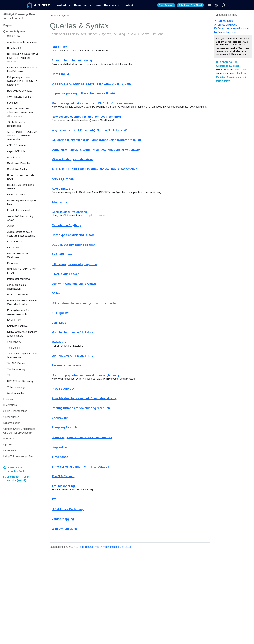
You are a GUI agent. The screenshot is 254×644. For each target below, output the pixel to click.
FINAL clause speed (66, 274)
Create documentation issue (231, 28)
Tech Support (166, 5)
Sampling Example (65, 427)
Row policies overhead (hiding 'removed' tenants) (86, 117)
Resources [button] (81, 5)
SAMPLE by (60, 418)
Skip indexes (61, 447)
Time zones (60, 457)
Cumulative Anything (66, 225)
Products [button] (62, 5)
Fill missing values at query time (74, 264)
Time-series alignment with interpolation (80, 467)
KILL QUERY (60, 313)
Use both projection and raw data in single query (86, 375)
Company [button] (110, 5)
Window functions (64, 529)
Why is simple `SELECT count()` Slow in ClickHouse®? (90, 130)
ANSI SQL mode (63, 179)
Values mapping (63, 519)
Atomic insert (61, 202)
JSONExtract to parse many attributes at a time (86, 303)
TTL (55, 499)
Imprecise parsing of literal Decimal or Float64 (84, 93)
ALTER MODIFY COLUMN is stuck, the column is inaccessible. (95, 169)
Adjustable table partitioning (72, 60)
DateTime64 (60, 74)
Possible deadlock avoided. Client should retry (84, 398)
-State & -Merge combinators (72, 159)
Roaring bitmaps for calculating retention (81, 408)
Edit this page (223, 21)
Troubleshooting (63, 486)
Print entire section (226, 32)
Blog (98, 5)
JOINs (56, 293)
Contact (128, 5)
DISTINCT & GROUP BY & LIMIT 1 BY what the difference (92, 84)
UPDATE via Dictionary (68, 509)
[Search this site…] (233, 15)
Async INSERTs (62, 189)
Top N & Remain (63, 476)
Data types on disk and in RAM (73, 235)
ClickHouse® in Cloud (190, 5)
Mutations (59, 342)
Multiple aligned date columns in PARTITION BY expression (93, 103)
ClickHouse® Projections (69, 212)
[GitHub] (223, 5)
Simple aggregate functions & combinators (82, 437)
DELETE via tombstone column (74, 245)
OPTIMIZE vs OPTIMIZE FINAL (72, 356)
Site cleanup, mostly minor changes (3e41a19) (105, 547)
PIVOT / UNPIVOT (64, 389)
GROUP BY (59, 47)
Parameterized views (66, 365)
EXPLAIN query (62, 254)
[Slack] (210, 5)
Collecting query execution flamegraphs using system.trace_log (97, 140)
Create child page (225, 25)
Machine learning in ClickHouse (74, 332)
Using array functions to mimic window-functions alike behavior (96, 150)
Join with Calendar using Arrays (74, 284)
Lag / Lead (59, 323)
